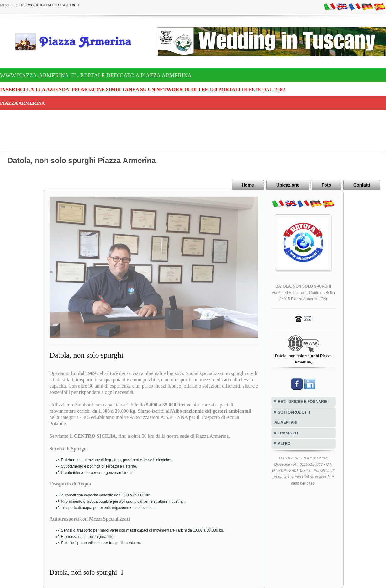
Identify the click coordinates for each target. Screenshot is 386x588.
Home (248, 185)
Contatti (362, 185)
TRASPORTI (289, 433)
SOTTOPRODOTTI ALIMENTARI (292, 417)
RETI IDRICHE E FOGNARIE (303, 402)
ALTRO (284, 444)
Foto (326, 185)
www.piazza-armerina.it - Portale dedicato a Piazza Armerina (96, 76)
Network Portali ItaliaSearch (50, 5)
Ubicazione (288, 185)
